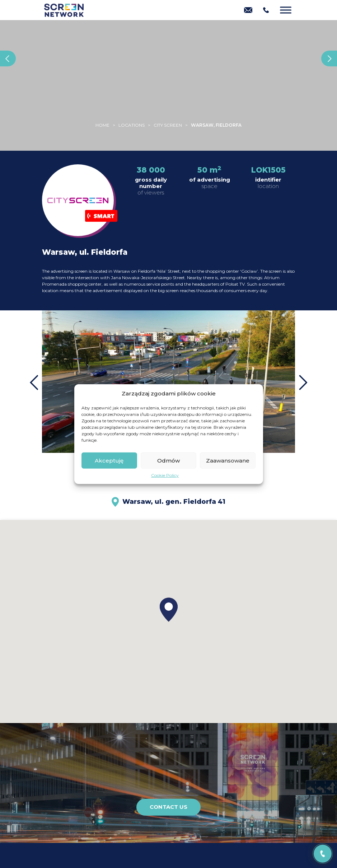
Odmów (168, 460)
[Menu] (286, 10)
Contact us (168, 807)
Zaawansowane (228, 460)
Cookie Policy (165, 475)
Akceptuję (109, 460)
